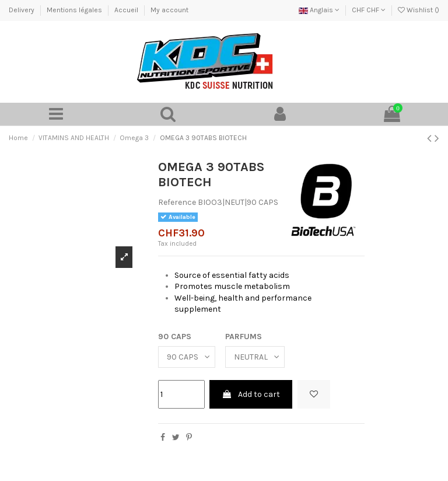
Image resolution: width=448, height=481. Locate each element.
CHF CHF (369, 10)
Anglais (319, 10)
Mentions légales (75, 10)
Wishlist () (419, 10)
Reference (177, 202)
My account (169, 10)
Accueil (127, 10)
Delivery (22, 10)
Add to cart (251, 394)
